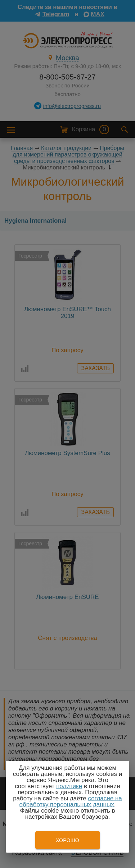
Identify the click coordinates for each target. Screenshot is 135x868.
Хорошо (67, 840)
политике (69, 786)
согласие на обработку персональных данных (71, 801)
